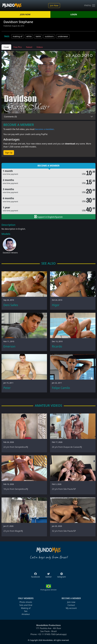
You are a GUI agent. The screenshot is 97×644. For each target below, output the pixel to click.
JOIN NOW (25, 14)
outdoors (49, 36)
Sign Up (9, 153)
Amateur (26, 614)
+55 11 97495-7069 (47, 634)
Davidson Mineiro (10, 253)
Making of (26, 608)
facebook (36, 576)
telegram (62, 576)
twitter (49, 576)
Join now (71, 602)
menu (90, 6)
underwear (63, 36)
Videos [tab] (40, 47)
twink (38, 36)
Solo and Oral (26, 605)
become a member (45, 129)
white (29, 36)
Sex (26, 611)
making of (18, 36)
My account (71, 608)
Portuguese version (48, 590)
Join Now (54, 6)
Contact (71, 605)
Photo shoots (26, 602)
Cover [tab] (6, 47)
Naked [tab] (29, 47)
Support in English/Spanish (48, 217)
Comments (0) (10, 117)
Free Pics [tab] (18, 47)
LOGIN (74, 14)
